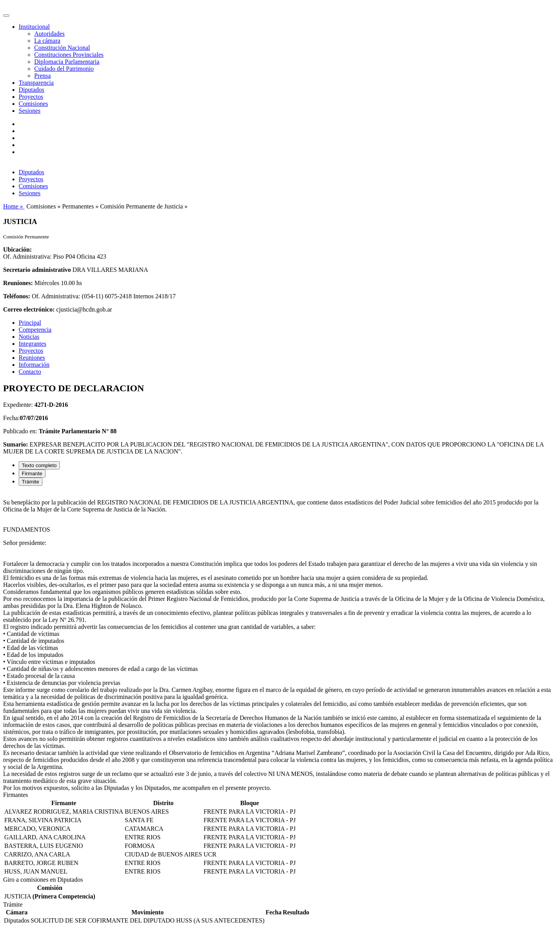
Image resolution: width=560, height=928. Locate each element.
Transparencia (36, 83)
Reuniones (32, 358)
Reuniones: (18, 283)
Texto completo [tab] (39, 465)
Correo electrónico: (29, 309)
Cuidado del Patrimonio (64, 69)
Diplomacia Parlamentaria (67, 62)
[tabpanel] (280, 642)
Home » (14, 206)
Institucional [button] (34, 27)
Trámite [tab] (31, 482)
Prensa (43, 76)
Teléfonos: (17, 296)
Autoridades (49, 34)
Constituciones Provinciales (69, 55)
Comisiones (33, 104)
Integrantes (32, 344)
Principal (30, 323)
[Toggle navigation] (6, 16)
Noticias (29, 337)
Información (34, 365)
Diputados (31, 90)
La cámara (47, 41)
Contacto (30, 372)
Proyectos (31, 97)
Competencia (35, 330)
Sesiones (30, 111)
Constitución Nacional (62, 48)
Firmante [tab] (32, 474)
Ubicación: (17, 250)
